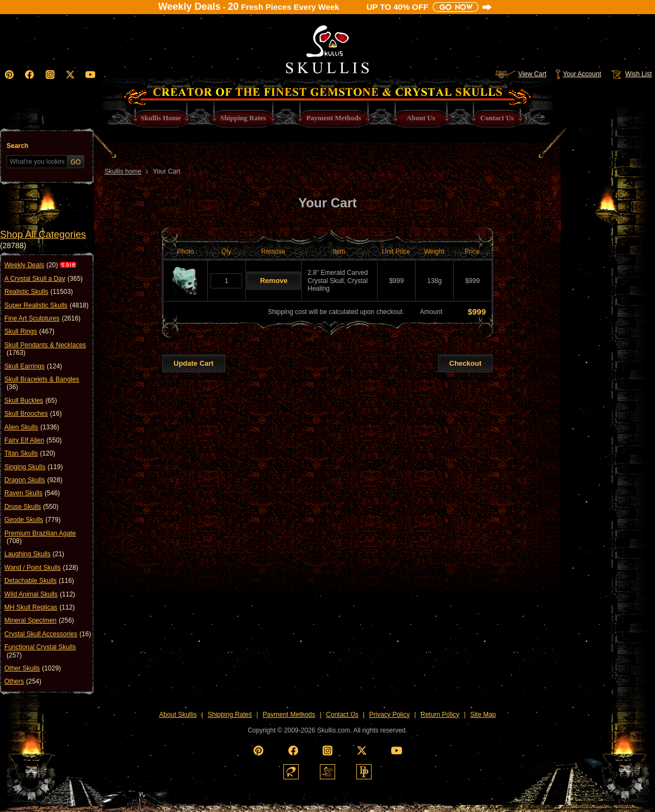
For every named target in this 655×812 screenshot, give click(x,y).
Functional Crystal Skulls (40, 651)
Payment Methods (289, 715)
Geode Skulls (32, 520)
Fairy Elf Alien (33, 440)
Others (23, 681)
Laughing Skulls (34, 554)
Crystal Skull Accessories (48, 634)
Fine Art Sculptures (42, 318)
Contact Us (342, 715)
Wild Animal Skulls (40, 594)
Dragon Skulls (33, 480)
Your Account (578, 74)
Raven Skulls (32, 493)
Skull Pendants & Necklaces (45, 349)
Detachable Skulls (39, 581)
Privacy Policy (390, 715)
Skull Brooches (33, 414)
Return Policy (440, 715)
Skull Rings (29, 331)
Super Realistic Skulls (47, 305)
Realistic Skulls (39, 292)
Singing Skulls (33, 467)
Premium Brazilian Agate (40, 537)
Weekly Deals (31, 265)
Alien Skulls (32, 427)
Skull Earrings (33, 366)
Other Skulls (33, 668)
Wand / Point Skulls (41, 568)
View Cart (521, 74)
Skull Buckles (31, 401)
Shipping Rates (230, 715)
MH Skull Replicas (39, 607)
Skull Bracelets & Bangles (42, 383)
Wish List (631, 74)
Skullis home (123, 171)
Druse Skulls (31, 507)
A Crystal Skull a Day (44, 279)
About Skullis (178, 715)
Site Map (483, 715)
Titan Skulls (30, 453)
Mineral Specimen (39, 620)
